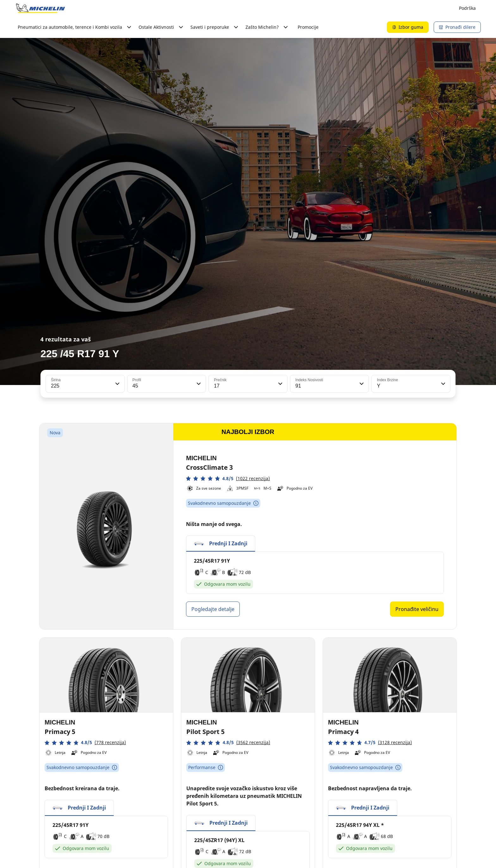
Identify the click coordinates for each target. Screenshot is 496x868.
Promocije (308, 27)
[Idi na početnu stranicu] (40, 8)
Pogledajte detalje (213, 609)
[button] (117, 384)
